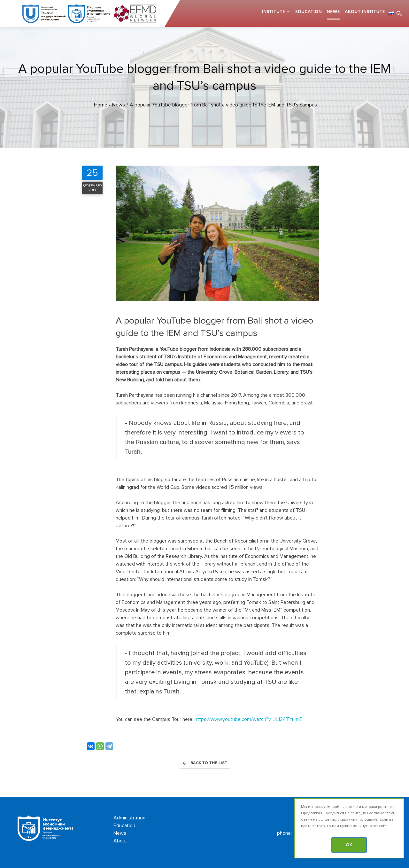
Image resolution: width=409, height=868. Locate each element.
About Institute (365, 12)
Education (309, 12)
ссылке (371, 820)
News (333, 12)
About (120, 841)
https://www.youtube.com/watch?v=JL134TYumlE (249, 719)
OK (349, 845)
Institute (273, 12)
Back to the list (204, 763)
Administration (129, 818)
